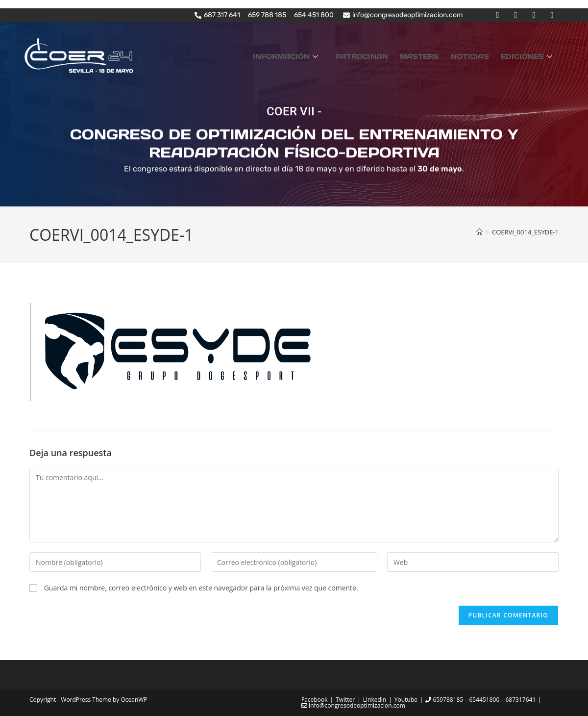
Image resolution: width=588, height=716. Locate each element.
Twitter (345, 700)
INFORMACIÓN (309, 55)
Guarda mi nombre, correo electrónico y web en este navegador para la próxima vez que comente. (201, 587)
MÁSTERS (432, 55)
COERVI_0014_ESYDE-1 (525, 231)
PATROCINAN (379, 55)
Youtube (406, 700)
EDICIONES (530, 55)
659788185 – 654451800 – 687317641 (480, 700)
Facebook (314, 700)
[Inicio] (479, 231)
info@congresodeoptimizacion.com (353, 705)
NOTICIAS (477, 55)
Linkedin (375, 700)
